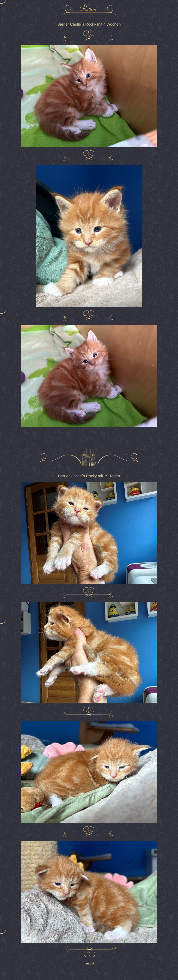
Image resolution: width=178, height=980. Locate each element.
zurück (89, 964)
